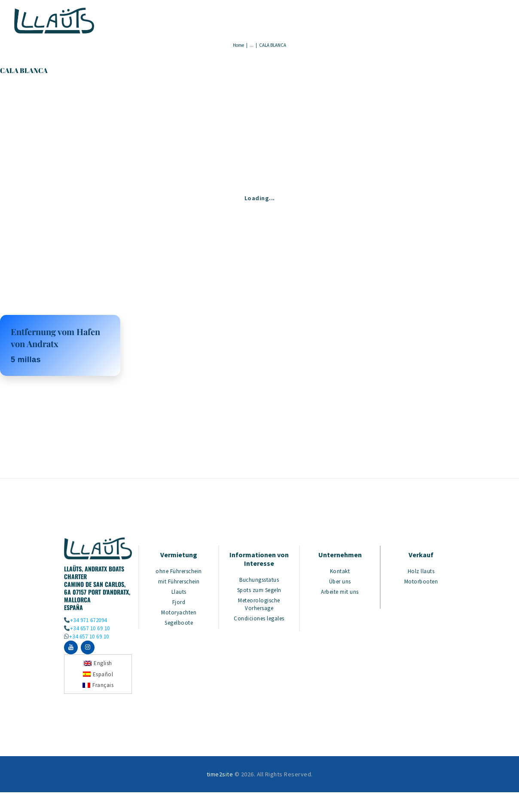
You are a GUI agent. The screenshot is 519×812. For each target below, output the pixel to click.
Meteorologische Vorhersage (259, 604)
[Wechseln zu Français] (98, 687)
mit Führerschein (179, 582)
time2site (220, 776)
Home (238, 45)
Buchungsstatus (259, 580)
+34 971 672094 (89, 620)
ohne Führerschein (179, 571)
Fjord (179, 602)
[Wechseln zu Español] (98, 676)
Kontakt (340, 571)
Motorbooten (421, 582)
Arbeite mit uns (340, 592)
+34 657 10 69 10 (90, 628)
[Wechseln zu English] (98, 665)
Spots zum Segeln (259, 590)
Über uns (340, 582)
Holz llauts (421, 571)
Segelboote (179, 623)
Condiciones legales (259, 618)
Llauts (179, 592)
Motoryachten (179, 612)
